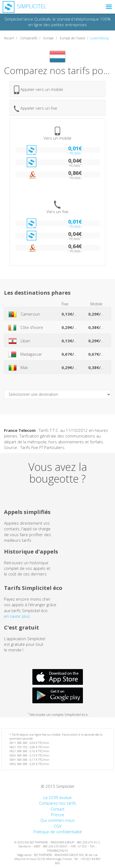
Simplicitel (24, 6)
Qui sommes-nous (57, 820)
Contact (57, 809)
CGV (58, 826)
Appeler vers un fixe (36, 109)
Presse (58, 815)
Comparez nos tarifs (58, 803)
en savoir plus (17, 616)
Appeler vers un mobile (39, 90)
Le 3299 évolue (57, 797)
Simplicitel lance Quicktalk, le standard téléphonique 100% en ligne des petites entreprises (58, 22)
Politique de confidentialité (58, 832)
